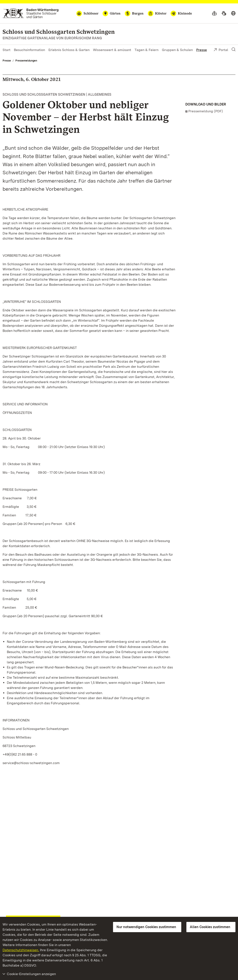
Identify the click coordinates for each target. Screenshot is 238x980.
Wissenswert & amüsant (112, 50)
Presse (202, 50)
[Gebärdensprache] (224, 13)
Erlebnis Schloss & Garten (69, 50)
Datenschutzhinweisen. (21, 950)
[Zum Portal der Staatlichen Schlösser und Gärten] (31, 13)
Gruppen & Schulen (177, 50)
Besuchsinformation (29, 50)
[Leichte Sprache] (214, 13)
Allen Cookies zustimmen (210, 927)
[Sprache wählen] (233, 13)
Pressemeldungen (26, 61)
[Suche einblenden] (234, 50)
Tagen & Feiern (147, 50)
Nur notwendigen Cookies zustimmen (146, 927)
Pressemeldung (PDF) (206, 111)
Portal (221, 50)
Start (7, 50)
